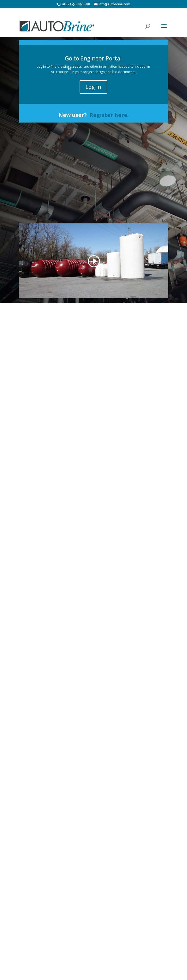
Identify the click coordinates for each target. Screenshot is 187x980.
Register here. (109, 115)
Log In (93, 87)
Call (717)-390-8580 (75, 4)
